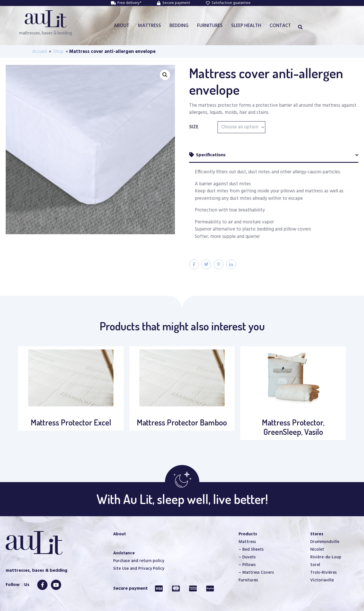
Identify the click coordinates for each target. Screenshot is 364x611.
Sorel (315, 565)
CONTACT (280, 26)
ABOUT (122, 26)
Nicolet (317, 550)
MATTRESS (149, 26)
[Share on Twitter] (206, 264)
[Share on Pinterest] (219, 264)
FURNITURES (210, 26)
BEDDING (179, 26)
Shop (58, 52)
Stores (317, 534)
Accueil (40, 52)
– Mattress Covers (256, 573)
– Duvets (247, 557)
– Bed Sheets (251, 550)
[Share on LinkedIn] (231, 264)
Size (194, 127)
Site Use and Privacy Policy (139, 569)
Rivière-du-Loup (326, 557)
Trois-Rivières (323, 573)
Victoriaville (322, 580)
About (120, 534)
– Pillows (247, 565)
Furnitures (248, 580)
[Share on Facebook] (194, 264)
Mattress (247, 542)
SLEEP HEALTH (246, 26)
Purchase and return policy (139, 561)
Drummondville (325, 542)
